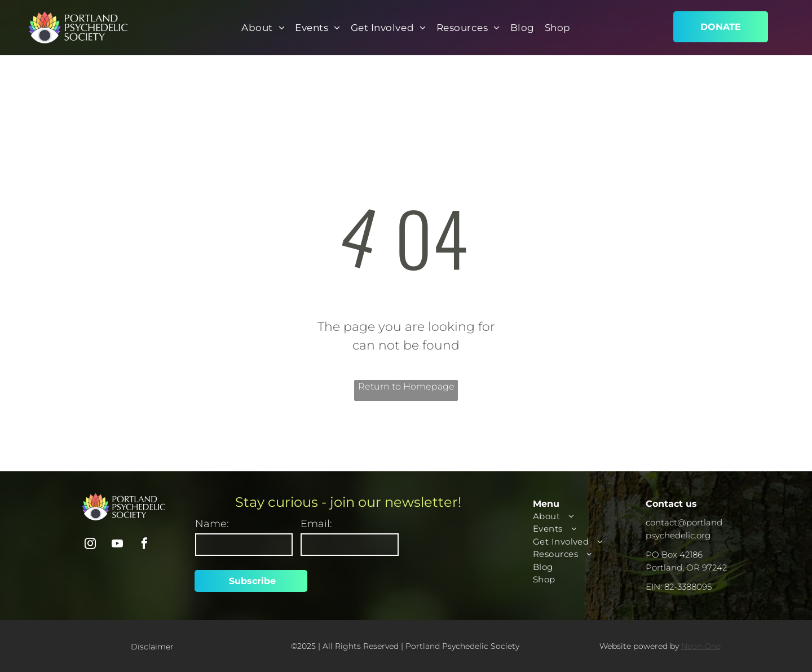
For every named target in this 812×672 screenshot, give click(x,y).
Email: (316, 524)
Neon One (701, 646)
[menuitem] (263, 28)
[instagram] (90, 545)
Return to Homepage (406, 386)
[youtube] (117, 545)
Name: (212, 524)
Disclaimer (152, 647)
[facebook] (144, 545)
